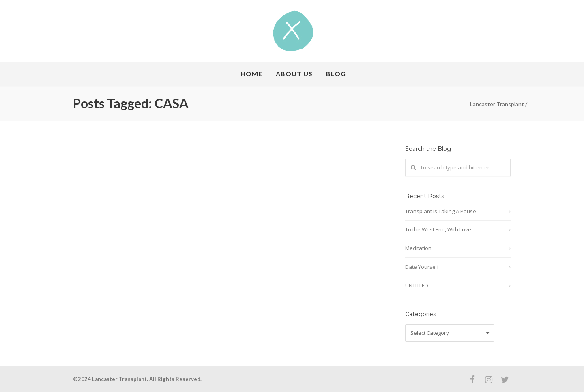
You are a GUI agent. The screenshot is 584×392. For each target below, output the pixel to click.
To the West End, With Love (438, 229)
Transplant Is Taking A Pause (441, 211)
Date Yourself (422, 267)
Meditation (418, 248)
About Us (294, 74)
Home (251, 74)
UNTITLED (417, 285)
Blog (336, 74)
